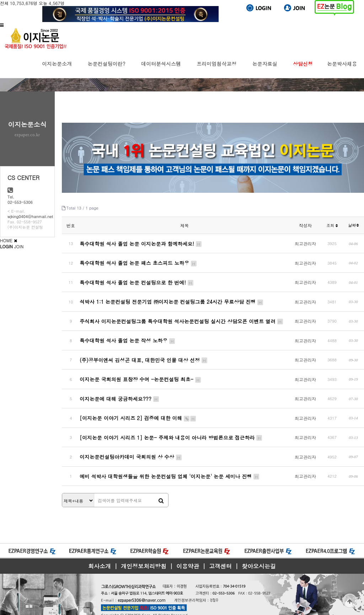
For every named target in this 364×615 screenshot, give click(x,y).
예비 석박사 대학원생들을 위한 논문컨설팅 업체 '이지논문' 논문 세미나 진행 (170, 461)
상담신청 (303, 69)
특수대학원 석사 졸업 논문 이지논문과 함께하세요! (141, 243)
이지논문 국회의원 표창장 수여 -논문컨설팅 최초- (141, 370)
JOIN (19, 246)
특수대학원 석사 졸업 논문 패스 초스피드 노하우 (138, 261)
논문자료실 (265, 69)
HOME (6, 240)
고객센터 (220, 550)
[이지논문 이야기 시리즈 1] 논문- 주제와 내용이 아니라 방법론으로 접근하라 (171, 424)
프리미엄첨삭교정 (216, 69)
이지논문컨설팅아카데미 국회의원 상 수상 (131, 442)
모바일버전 (11, 612)
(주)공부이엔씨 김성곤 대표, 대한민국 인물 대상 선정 (144, 352)
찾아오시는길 (259, 550)
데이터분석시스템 (161, 69)
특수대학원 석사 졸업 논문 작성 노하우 (128, 334)
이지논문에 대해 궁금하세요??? (120, 388)
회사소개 (100, 550)
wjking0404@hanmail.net (30, 216)
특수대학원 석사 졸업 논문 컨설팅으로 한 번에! (137, 279)
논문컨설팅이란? (106, 69)
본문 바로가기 (0, 0)
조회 (332, 225)
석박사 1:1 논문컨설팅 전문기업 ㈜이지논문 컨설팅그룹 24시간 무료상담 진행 (172, 297)
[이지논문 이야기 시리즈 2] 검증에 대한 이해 (138, 406)
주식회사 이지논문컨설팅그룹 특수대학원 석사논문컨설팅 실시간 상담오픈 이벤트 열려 (181, 316)
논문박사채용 (342, 69)
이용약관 (188, 550)
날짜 (354, 225)
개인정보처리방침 (144, 550)
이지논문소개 (57, 69)
